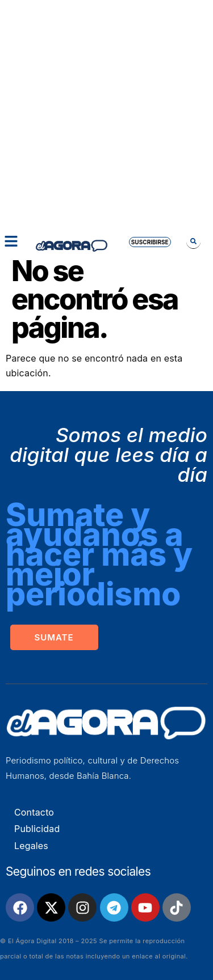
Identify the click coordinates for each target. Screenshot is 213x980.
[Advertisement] (106, 112)
